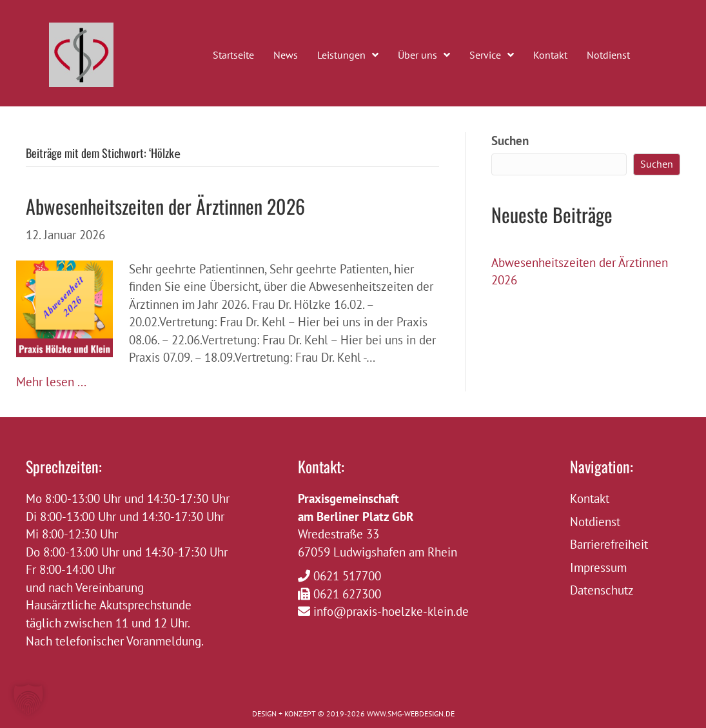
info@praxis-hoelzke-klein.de (391, 611)
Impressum (598, 567)
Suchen (510, 141)
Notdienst (595, 522)
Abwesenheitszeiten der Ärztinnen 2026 (165, 206)
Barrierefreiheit (609, 544)
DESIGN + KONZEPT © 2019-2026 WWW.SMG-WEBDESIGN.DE (353, 713)
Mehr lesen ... (51, 382)
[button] (28, 700)
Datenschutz (602, 590)
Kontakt (590, 498)
